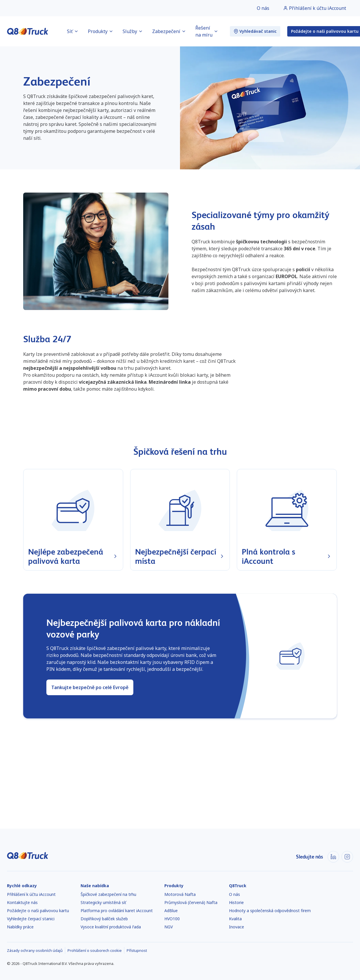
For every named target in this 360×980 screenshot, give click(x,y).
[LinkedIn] (333, 857)
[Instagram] (347, 857)
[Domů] (28, 31)
